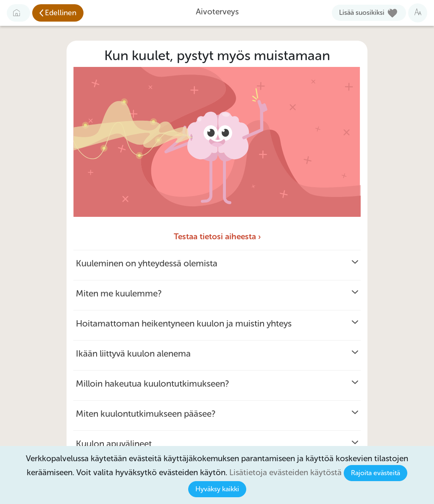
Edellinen (61, 13)
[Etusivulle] (18, 13)
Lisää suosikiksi (362, 12)
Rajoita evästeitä (376, 473)
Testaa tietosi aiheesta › (217, 237)
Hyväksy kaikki (217, 489)
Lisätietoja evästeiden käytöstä (285, 472)
